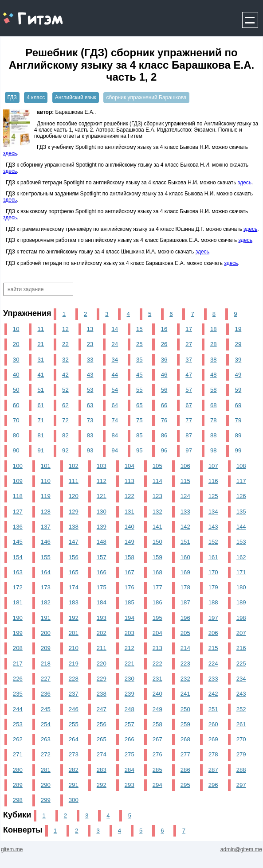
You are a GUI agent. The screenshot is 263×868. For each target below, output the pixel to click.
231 (157, 679)
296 (213, 785)
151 (185, 542)
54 (115, 390)
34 (115, 360)
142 (185, 527)
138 (74, 527)
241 (185, 694)
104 (130, 466)
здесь (10, 153)
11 (41, 329)
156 (74, 557)
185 (130, 602)
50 (16, 390)
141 (157, 527)
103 (102, 466)
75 (139, 420)
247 (102, 709)
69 (238, 405)
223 (185, 664)
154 (18, 557)
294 (157, 785)
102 (74, 466)
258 (157, 724)
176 (130, 587)
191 (46, 618)
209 (46, 648)
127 (18, 512)
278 (213, 754)
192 (74, 618)
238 (102, 694)
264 (74, 739)
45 (139, 375)
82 (65, 435)
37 (189, 360)
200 (46, 633)
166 (102, 572)
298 (18, 800)
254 (46, 724)
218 (46, 664)
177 (157, 587)
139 (102, 527)
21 (41, 344)
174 (74, 587)
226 (18, 679)
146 (46, 542)
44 (115, 375)
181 (18, 602)
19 (238, 329)
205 (185, 633)
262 (18, 739)
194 (130, 618)
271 (18, 754)
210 (74, 648)
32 (65, 360)
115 (185, 481)
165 (74, 572)
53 (90, 390)
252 (241, 709)
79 (238, 420)
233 (213, 679)
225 (241, 664)
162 (241, 557)
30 (16, 360)
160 (185, 557)
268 (185, 739)
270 (241, 739)
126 (241, 496)
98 (214, 450)
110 (46, 481)
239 (130, 694)
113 (130, 481)
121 (102, 496)
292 (102, 785)
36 (164, 360)
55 (139, 390)
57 (189, 390)
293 (130, 785)
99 (238, 450)
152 (213, 542)
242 (213, 694)
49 (238, 375)
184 (102, 602)
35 (139, 360)
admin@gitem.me (241, 849)
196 (185, 618)
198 (241, 618)
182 (46, 602)
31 (41, 360)
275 (130, 754)
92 (65, 450)
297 (241, 785)
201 (74, 633)
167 (130, 572)
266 (130, 739)
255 (74, 724)
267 (157, 739)
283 (102, 770)
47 (189, 375)
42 (65, 375)
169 (185, 572)
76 (164, 420)
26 (164, 344)
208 (18, 648)
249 (157, 709)
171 (241, 572)
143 (213, 527)
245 (46, 709)
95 (139, 450)
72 (65, 420)
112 (102, 481)
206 (213, 633)
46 (164, 375)
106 (185, 466)
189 (241, 602)
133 (185, 512)
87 (189, 435)
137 (46, 527)
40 (16, 375)
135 (241, 512)
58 (214, 390)
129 (74, 512)
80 (16, 435)
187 (185, 602)
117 (241, 481)
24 (115, 344)
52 (65, 390)
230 (130, 679)
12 (65, 329)
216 (241, 648)
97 (189, 450)
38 (214, 360)
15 (139, 329)
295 (185, 785)
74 (115, 420)
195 (157, 618)
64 (115, 405)
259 (185, 724)
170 (213, 572)
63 (90, 405)
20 (16, 344)
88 (214, 435)
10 (16, 329)
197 (213, 618)
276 (157, 754)
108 (241, 466)
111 (74, 481)
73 (90, 420)
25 (139, 344)
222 (157, 664)
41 (41, 375)
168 (157, 572)
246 (74, 709)
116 (213, 481)
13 (90, 329)
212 (130, 648)
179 (213, 587)
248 (130, 709)
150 (157, 542)
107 (213, 466)
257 (130, 724)
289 (18, 785)
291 (74, 785)
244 (18, 709)
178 (185, 587)
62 (65, 405)
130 (102, 512)
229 (102, 679)
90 (16, 450)
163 (18, 572)
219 (74, 664)
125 (213, 496)
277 (185, 754)
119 (46, 496)
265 (102, 739)
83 (90, 435)
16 (164, 329)
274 (102, 754)
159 (157, 557)
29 (238, 344)
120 (74, 496)
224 (213, 664)
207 (241, 633)
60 (16, 405)
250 (185, 709)
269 (213, 739)
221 (130, 664)
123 (157, 496)
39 (238, 360)
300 (74, 800)
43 (90, 375)
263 (46, 739)
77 (189, 420)
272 (46, 754)
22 (65, 344)
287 (213, 770)
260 (213, 724)
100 (18, 466)
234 (241, 679)
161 (213, 557)
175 (102, 587)
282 (74, 770)
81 (41, 435)
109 (18, 481)
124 (185, 496)
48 (214, 375)
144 (241, 527)
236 (46, 694)
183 (74, 602)
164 (46, 572)
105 (157, 466)
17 (189, 329)
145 (18, 542)
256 (102, 724)
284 (130, 770)
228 (74, 679)
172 (18, 587)
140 (130, 527)
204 (157, 633)
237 (74, 694)
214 (185, 648)
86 (164, 435)
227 (46, 679)
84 (115, 435)
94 (115, 450)
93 (90, 450)
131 (130, 512)
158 (130, 557)
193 (102, 618)
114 (157, 481)
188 (213, 602)
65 (139, 405)
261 (241, 724)
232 (185, 679)
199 (18, 633)
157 (102, 557)
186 (157, 602)
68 (214, 405)
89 (238, 435)
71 (41, 420)
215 (213, 648)
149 (130, 542)
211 (102, 648)
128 (46, 512)
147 (74, 542)
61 (41, 405)
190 (18, 618)
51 (41, 390)
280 (18, 770)
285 (157, 770)
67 (189, 405)
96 (164, 450)
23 (90, 344)
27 (189, 344)
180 (241, 587)
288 (241, 770)
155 (46, 557)
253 (18, 724)
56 (164, 390)
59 (238, 390)
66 (164, 405)
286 (185, 770)
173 (46, 587)
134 (213, 512)
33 (90, 360)
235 (18, 694)
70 (16, 420)
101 (46, 466)
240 (157, 694)
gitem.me (24, 14)
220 (102, 664)
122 (130, 496)
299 (46, 800)
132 (157, 512)
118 (18, 496)
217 (18, 664)
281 (46, 770)
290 (46, 785)
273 (74, 754)
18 (214, 329)
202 (102, 633)
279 (241, 754)
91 (41, 450)
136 (18, 527)
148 (102, 542)
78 (214, 420)
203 (130, 633)
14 (115, 329)
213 (157, 648)
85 (139, 435)
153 (241, 542)
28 (214, 344)
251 (213, 709)
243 (241, 694)
